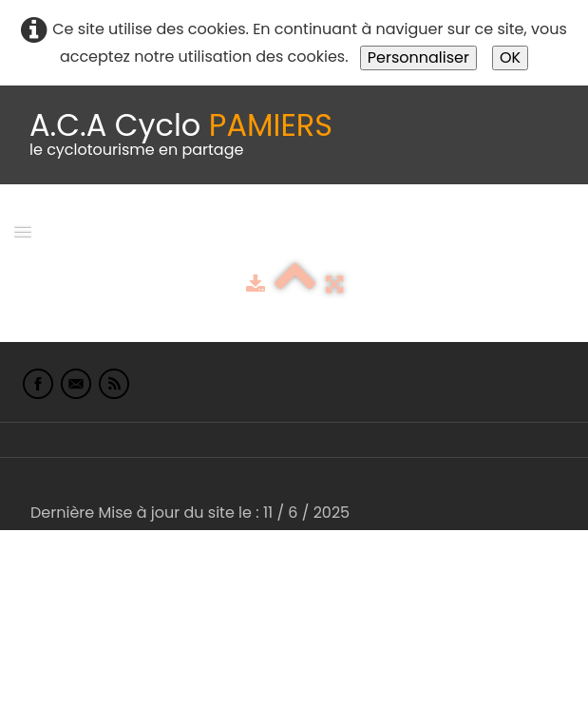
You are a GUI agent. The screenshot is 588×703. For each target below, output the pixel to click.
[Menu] (23, 230)
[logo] (181, 135)
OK (510, 57)
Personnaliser (418, 57)
